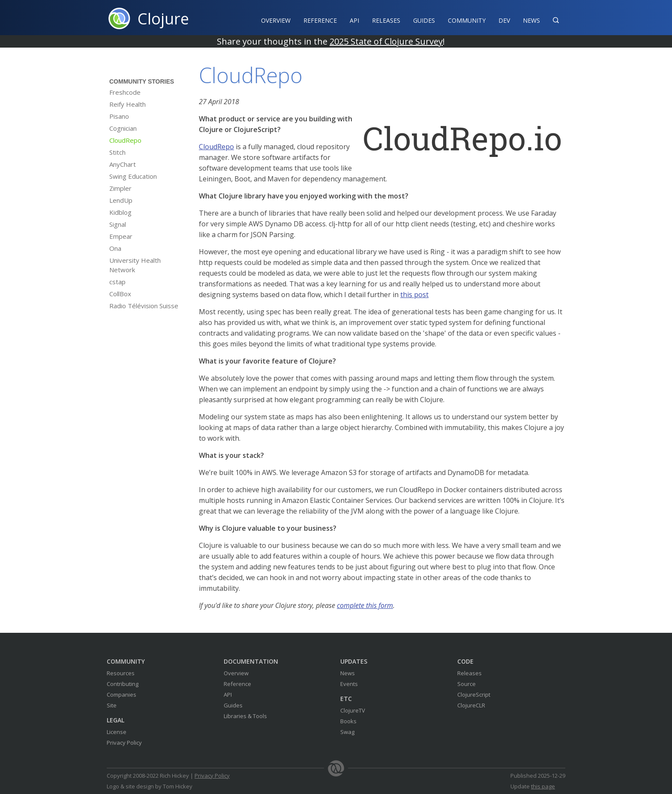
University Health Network (135, 265)
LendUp (121, 200)
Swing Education (133, 176)
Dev (504, 20)
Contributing (123, 684)
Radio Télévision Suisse (144, 306)
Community (467, 20)
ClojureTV (353, 710)
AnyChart (123, 164)
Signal (118, 224)
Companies (121, 695)
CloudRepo (125, 140)
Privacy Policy (124, 743)
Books (348, 721)
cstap (117, 282)
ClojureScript (474, 695)
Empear (121, 236)
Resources (121, 673)
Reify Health (127, 104)
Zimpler (120, 188)
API (354, 20)
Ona (115, 248)
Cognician (123, 128)
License (117, 732)
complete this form (365, 605)
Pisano (119, 116)
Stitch (117, 152)
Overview (276, 20)
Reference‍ (320, 20)
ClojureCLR (471, 705)
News (531, 20)
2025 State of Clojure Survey (386, 41)
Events (349, 684)
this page (543, 786)
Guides (424, 20)
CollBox (120, 294)
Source (466, 684)
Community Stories (142, 81)
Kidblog (120, 212)
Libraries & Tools (245, 716)
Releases (386, 20)
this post (414, 295)
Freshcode (125, 92)
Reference (237, 684)
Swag (347, 732)
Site (112, 705)
